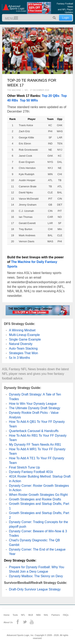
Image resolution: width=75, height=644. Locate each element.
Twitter (25, 622)
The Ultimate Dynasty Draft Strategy (35, 408)
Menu (14, 18)
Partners (56, 615)
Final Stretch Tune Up (24, 467)
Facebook (18, 622)
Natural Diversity (21, 344)
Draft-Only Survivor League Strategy (35, 589)
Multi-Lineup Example (24, 335)
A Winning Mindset (22, 330)
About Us (8, 622)
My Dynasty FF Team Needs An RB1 (35, 445)
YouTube (32, 622)
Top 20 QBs (51, 96)
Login (66, 18)
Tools (15, 615)
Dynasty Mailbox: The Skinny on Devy (36, 576)
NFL (23, 615)
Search (54, 18)
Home (6, 615)
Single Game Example (25, 339)
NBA (38, 615)
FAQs (66, 615)
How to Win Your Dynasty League (33, 404)
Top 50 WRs (29, 100)
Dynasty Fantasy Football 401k (31, 472)
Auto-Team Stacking (23, 348)
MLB (31, 615)
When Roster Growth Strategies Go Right (38, 495)
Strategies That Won (23, 353)
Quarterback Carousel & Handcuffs (34, 431)
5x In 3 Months (19, 358)
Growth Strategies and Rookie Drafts (35, 499)
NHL (46, 615)
